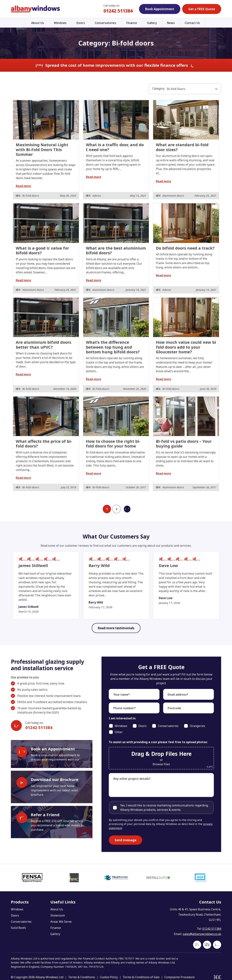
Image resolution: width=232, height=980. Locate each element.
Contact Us (192, 23)
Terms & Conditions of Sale (141, 977)
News (171, 23)
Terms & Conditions (82, 977)
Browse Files (161, 764)
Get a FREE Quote (202, 9)
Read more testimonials (116, 628)
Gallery (152, 23)
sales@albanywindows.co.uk (202, 934)
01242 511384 (118, 11)
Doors (81, 23)
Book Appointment (160, 9)
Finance (132, 23)
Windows (60, 23)
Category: (159, 89)
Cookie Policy (109, 977)
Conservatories (105, 23)
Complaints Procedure (180, 977)
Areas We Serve (61, 922)
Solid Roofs (18, 928)
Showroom (58, 915)
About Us (38, 23)
